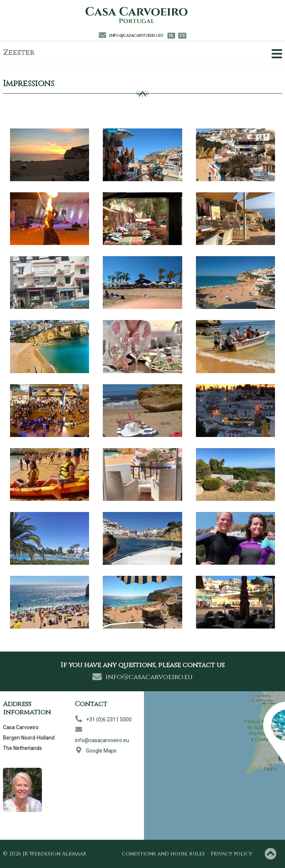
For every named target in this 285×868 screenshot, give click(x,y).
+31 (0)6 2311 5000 (103, 719)
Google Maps (96, 751)
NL (171, 36)
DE (182, 36)
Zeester (19, 53)
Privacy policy (232, 854)
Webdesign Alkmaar (58, 854)
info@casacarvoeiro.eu (131, 35)
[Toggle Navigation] (275, 54)
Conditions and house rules (163, 854)
